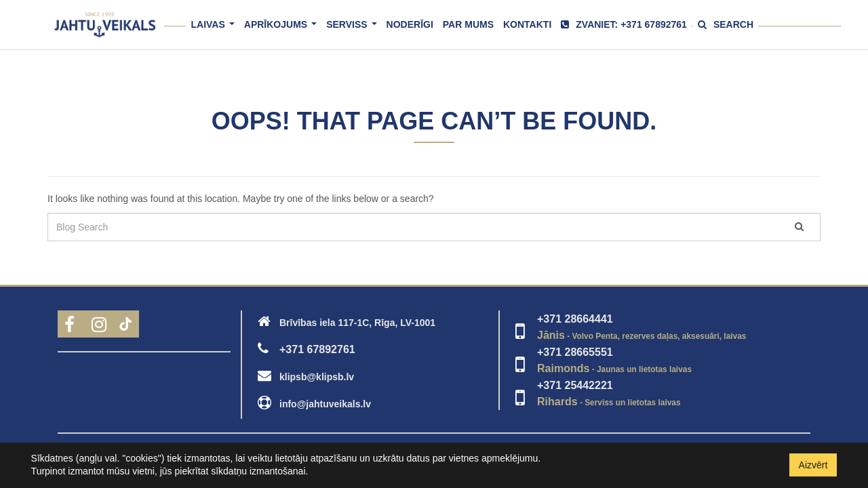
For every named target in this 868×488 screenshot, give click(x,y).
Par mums (468, 24)
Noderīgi (410, 24)
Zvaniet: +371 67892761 (624, 24)
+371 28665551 (575, 352)
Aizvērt (813, 465)
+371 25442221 (575, 385)
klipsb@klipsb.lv (317, 377)
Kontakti (527, 24)
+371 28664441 (575, 319)
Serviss (354, 30)
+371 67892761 (317, 349)
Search (726, 24)
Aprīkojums (283, 30)
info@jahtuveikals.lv (325, 404)
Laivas (215, 30)
